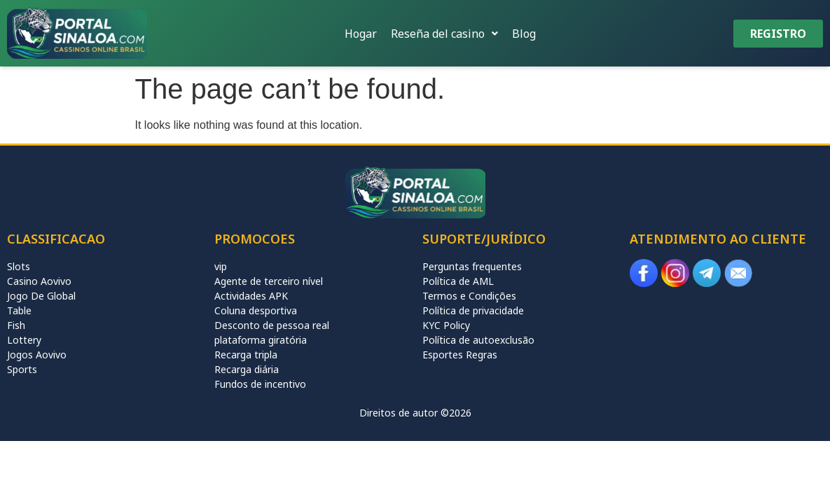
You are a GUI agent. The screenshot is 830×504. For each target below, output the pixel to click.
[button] (444, 34)
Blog (524, 34)
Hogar (361, 34)
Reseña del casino (444, 34)
